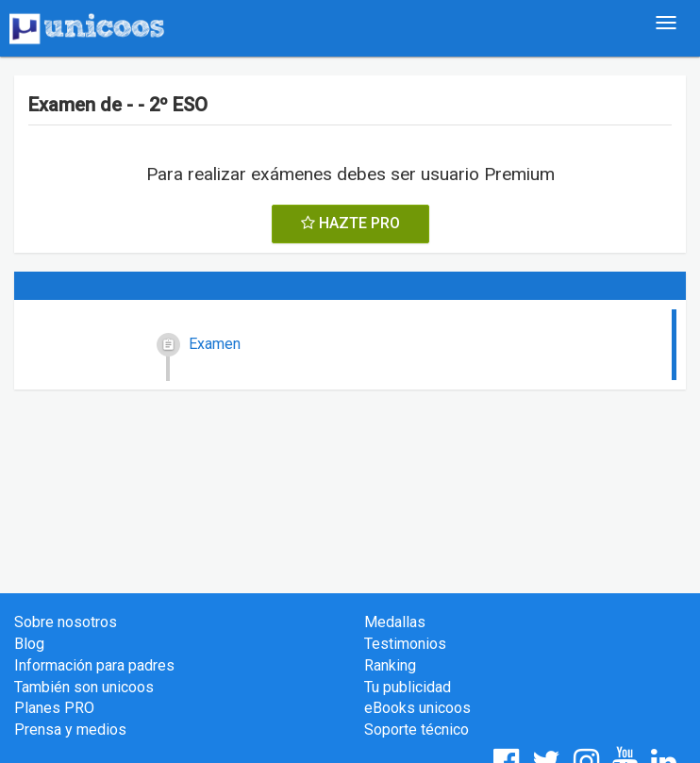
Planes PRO (54, 708)
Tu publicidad (408, 687)
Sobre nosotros (66, 622)
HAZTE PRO (350, 223)
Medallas (395, 622)
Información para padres (94, 665)
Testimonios (405, 644)
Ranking (390, 665)
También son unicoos (84, 687)
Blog (29, 644)
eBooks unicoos (417, 708)
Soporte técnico (417, 730)
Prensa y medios (70, 730)
